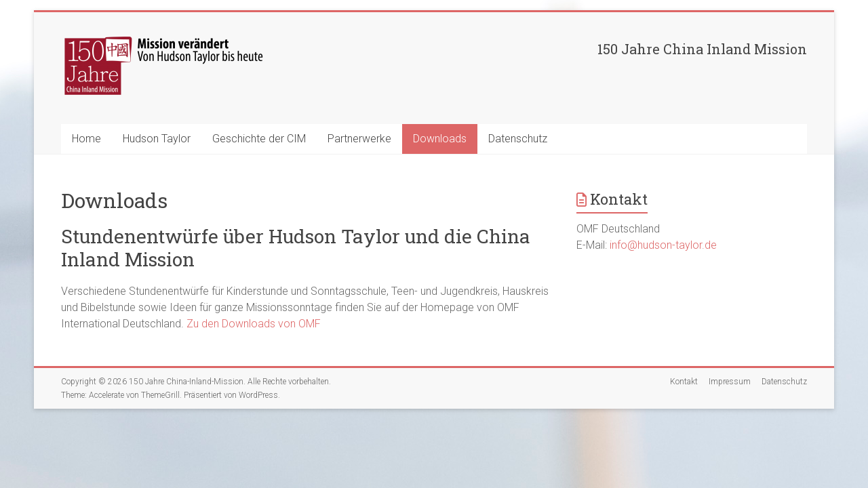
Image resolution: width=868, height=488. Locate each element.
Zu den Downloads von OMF (254, 324)
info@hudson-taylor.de (663, 245)
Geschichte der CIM (259, 139)
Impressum (730, 382)
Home (86, 139)
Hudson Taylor (157, 139)
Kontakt (684, 382)
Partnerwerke (359, 139)
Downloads (440, 139)
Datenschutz (518, 139)
